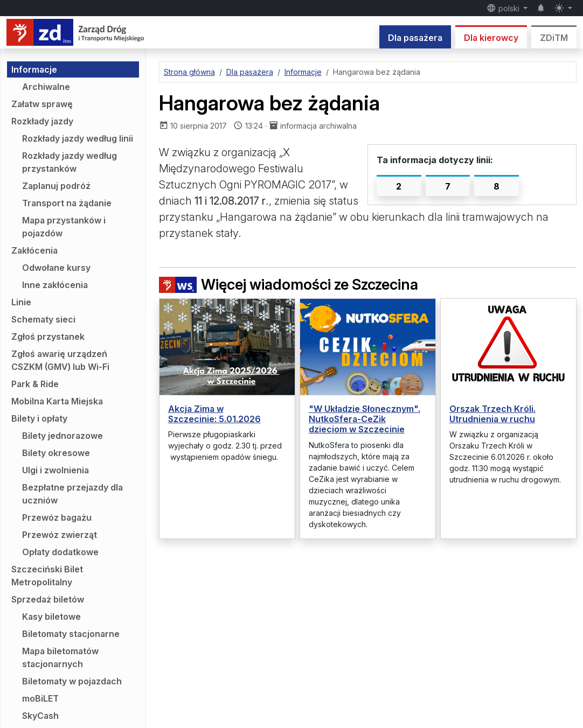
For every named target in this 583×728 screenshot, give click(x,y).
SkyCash (40, 716)
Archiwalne (46, 87)
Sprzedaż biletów (48, 599)
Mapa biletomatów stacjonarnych (60, 657)
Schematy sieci (43, 319)
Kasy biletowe (51, 617)
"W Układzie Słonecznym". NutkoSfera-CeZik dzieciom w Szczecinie (365, 419)
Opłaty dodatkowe (60, 552)
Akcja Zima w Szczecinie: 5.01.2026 (214, 414)
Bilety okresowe (56, 453)
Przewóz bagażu (57, 517)
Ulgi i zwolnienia (55, 470)
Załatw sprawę (42, 104)
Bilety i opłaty (39, 418)
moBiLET (40, 698)
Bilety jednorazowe (63, 436)
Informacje (34, 69)
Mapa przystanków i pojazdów (64, 227)
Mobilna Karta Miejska (57, 401)
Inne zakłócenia (55, 285)
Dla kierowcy (491, 38)
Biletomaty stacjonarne (71, 634)
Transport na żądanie (67, 203)
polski (504, 8)
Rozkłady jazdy (42, 121)
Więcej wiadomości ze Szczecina (289, 285)
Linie (21, 302)
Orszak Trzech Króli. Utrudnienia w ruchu (492, 414)
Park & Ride (35, 384)
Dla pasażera (415, 38)
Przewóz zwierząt (60, 535)
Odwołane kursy (56, 268)
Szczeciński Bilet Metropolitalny (47, 576)
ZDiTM (554, 38)
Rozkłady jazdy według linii (78, 138)
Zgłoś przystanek (48, 337)
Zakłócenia (34, 250)
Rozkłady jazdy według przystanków (70, 162)
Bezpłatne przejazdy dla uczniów (72, 494)
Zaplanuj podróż (56, 186)
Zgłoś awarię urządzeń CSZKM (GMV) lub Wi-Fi (60, 360)
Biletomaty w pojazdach (72, 681)
